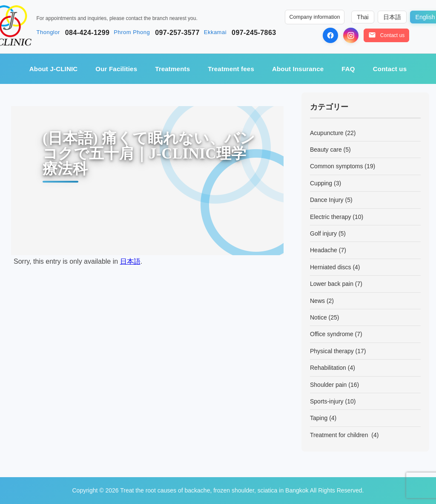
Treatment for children (340, 435)
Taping (319, 418)
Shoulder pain (328, 385)
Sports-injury (327, 401)
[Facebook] (330, 35)
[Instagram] (351, 35)
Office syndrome (332, 334)
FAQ (348, 69)
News (317, 301)
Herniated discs (331, 267)
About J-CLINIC (54, 69)
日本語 (130, 261)
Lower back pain (332, 284)
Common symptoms (336, 166)
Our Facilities (116, 69)
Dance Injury (327, 200)
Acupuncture (327, 133)
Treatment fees (231, 69)
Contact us (390, 69)
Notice (318, 317)
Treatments (172, 69)
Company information (315, 17)
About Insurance (298, 69)
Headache (324, 250)
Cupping (321, 183)
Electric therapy (330, 217)
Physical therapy (332, 351)
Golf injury (323, 233)
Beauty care (326, 150)
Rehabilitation (328, 368)
